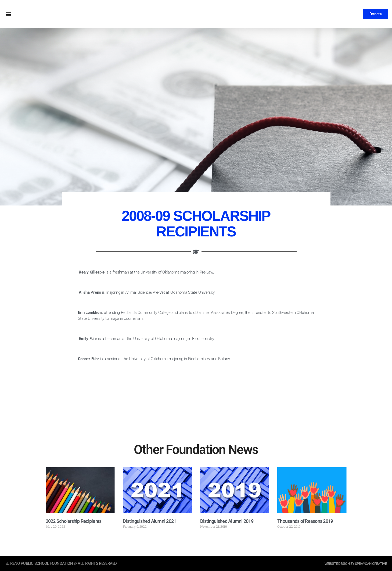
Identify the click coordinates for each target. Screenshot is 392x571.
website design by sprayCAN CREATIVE (351, 563)
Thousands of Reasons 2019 (305, 521)
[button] (8, 14)
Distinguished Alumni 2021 (149, 521)
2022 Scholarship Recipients (74, 521)
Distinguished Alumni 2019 (227, 521)
